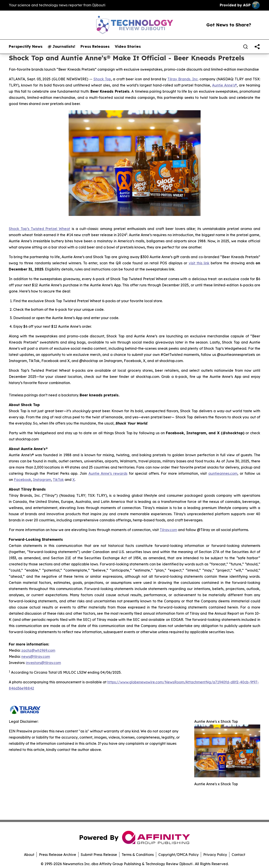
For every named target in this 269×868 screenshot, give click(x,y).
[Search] (245, 47)
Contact (238, 855)
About (29, 855)
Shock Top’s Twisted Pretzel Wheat (39, 229)
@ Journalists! (61, 46)
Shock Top (102, 79)
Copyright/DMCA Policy (178, 855)
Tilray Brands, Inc (183, 79)
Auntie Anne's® (224, 85)
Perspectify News (26, 46)
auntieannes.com (223, 473)
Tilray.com (168, 530)
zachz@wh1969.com (38, 650)
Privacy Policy (215, 855)
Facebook (23, 480)
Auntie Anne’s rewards (108, 473)
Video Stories (128, 46)
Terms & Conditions (138, 855)
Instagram (42, 480)
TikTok (58, 480)
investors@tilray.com (43, 663)
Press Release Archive (58, 855)
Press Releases (95, 46)
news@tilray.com (36, 657)
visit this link (199, 263)
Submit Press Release (99, 855)
